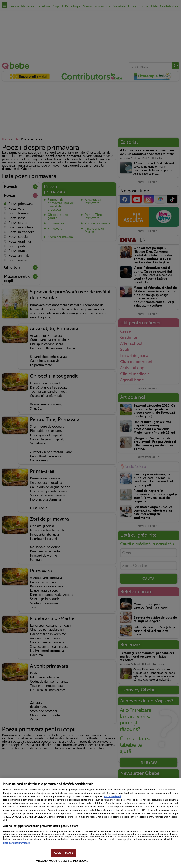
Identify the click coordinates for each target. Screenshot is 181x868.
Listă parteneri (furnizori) (16, 843)
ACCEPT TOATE (63, 853)
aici (113, 810)
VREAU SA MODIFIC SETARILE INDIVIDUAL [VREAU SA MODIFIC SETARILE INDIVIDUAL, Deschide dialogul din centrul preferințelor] (62, 861)
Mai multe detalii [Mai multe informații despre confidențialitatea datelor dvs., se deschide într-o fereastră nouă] (112, 796)
